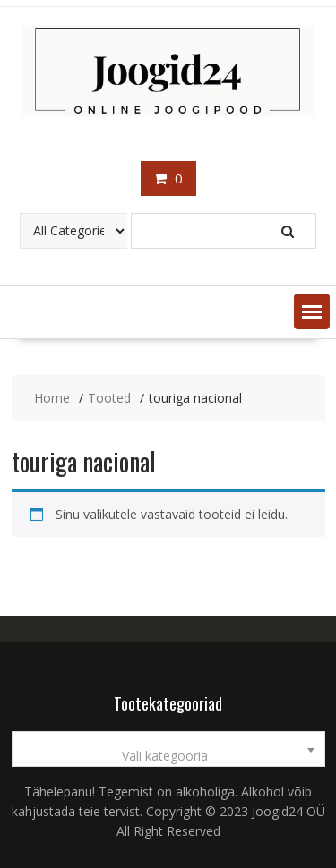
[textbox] (168, 756)
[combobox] (168, 749)
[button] (312, 311)
